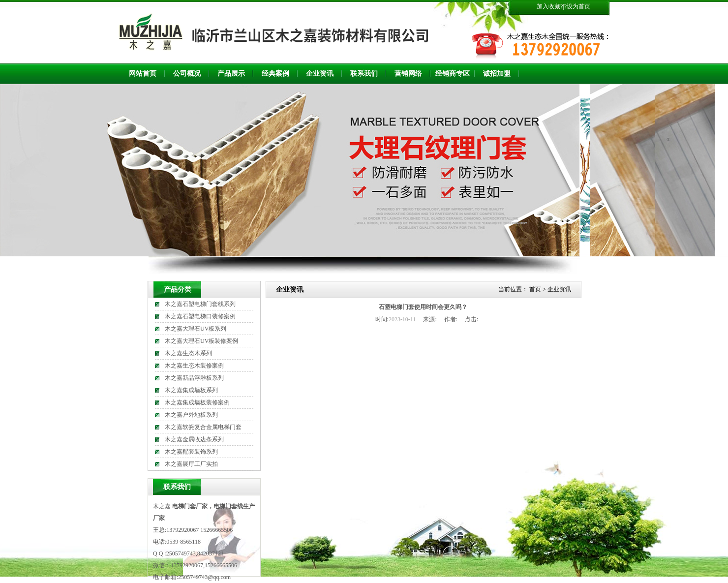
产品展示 (231, 74)
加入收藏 (548, 6)
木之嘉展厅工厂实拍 (191, 464)
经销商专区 (453, 74)
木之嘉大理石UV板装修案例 (201, 341)
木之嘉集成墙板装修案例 (197, 402)
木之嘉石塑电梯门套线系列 (200, 304)
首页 (535, 289)
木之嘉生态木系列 (188, 353)
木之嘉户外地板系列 (191, 415)
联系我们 (364, 74)
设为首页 (578, 6)
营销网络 (408, 74)
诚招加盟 (497, 74)
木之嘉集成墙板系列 (191, 390)
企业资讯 (320, 74)
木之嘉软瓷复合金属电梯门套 (203, 427)
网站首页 (143, 74)
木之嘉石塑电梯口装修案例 (200, 316)
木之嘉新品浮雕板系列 (194, 378)
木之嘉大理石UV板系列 (196, 329)
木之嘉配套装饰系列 (191, 452)
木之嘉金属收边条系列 (194, 439)
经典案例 (275, 74)
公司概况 (187, 74)
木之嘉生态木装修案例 (194, 366)
